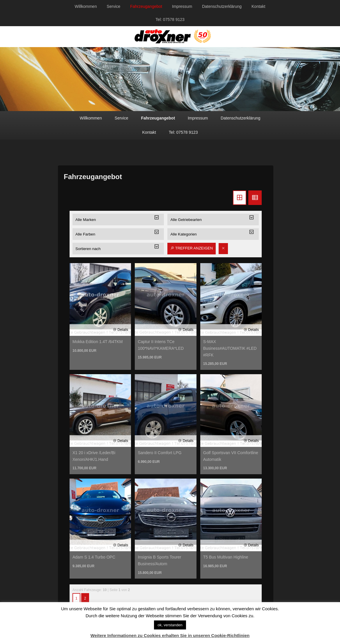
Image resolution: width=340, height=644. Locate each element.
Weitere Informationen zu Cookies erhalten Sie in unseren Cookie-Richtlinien (170, 635)
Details (121, 330)
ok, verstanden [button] (170, 625)
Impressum (182, 6)
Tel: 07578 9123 (170, 19)
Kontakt (258, 6)
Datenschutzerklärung (222, 6)
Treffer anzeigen (192, 248)
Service (114, 6)
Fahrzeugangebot (146, 6)
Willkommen (86, 6)
